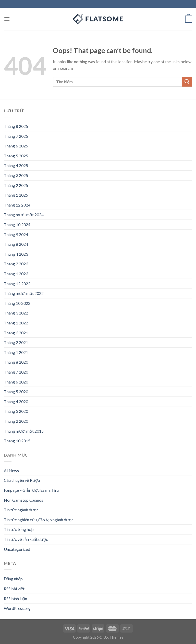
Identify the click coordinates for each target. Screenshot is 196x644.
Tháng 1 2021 (16, 352)
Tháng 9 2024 (16, 234)
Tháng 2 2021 (16, 342)
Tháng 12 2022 (17, 284)
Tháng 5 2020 (16, 392)
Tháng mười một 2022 (24, 293)
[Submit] (187, 82)
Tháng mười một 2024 (24, 215)
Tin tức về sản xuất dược (26, 539)
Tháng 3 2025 (16, 175)
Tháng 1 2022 (16, 323)
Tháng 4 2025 (16, 165)
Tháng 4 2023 (16, 254)
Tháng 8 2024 (16, 244)
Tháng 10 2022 (17, 303)
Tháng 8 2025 (16, 126)
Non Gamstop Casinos (23, 500)
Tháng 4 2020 (16, 401)
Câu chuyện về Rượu (22, 480)
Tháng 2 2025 (16, 185)
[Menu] (7, 19)
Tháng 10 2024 (17, 224)
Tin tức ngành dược (21, 510)
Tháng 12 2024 (17, 205)
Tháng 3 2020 (16, 411)
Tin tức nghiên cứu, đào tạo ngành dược (39, 520)
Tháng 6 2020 (16, 382)
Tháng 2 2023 (16, 264)
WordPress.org (17, 608)
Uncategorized (17, 549)
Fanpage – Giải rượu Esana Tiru (31, 490)
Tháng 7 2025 (16, 136)
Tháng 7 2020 (16, 372)
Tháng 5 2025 (16, 156)
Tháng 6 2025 (16, 146)
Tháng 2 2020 (16, 421)
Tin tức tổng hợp (19, 529)
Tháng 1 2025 (16, 195)
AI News (11, 470)
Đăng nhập (13, 579)
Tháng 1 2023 (16, 274)
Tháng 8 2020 (16, 362)
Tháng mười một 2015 (24, 431)
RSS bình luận (15, 599)
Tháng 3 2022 (16, 313)
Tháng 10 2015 (17, 441)
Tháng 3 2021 (16, 333)
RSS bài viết (14, 589)
